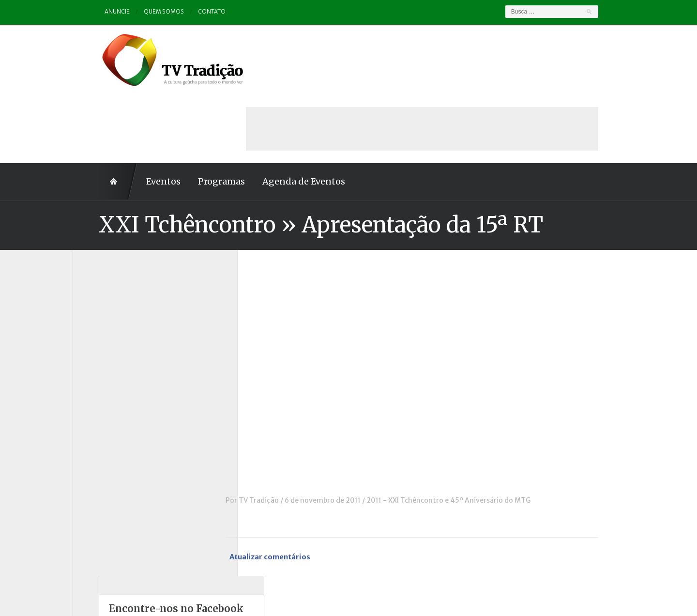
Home (92, 113)
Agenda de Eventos (278, 113)
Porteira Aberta (109, 447)
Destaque (98, 340)
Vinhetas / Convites (115, 514)
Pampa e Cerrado (111, 434)
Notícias (96, 407)
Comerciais (101, 327)
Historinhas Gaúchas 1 (119, 381)
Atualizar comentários (297, 488)
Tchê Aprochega (109, 474)
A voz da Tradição (112, 287)
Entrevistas (102, 368)
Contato (187, 12)
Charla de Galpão (110, 314)
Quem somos (138, 12)
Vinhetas (98, 501)
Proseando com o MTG (120, 461)
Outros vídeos (106, 421)
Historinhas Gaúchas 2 (120, 394)
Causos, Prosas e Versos (122, 301)
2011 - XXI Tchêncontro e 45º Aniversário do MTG (475, 431)
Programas (195, 113)
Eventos (137, 113)
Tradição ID (102, 488)
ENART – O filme (110, 354)
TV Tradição (285, 431)
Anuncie (91, 12)
